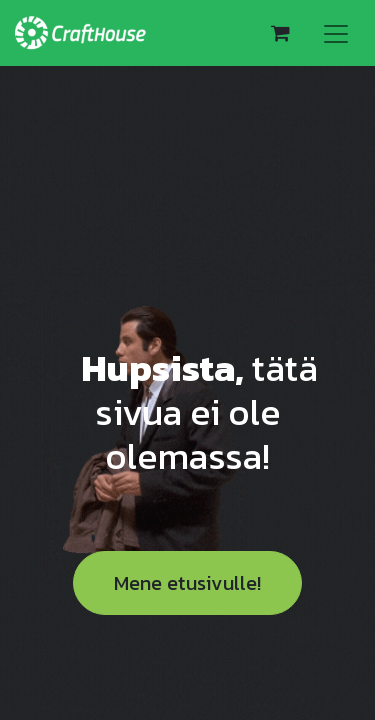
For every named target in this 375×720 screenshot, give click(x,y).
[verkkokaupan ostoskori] (280, 33)
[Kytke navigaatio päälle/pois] (336, 33)
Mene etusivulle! (187, 583)
